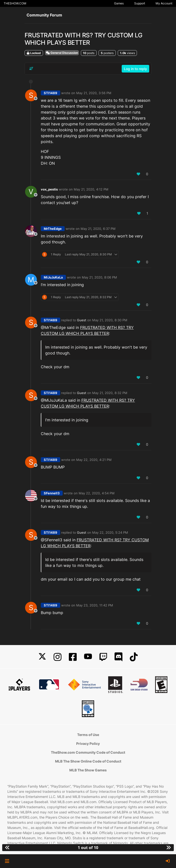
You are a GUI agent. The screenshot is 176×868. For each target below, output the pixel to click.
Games (119, 3)
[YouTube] (88, 657)
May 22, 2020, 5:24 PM (110, 532)
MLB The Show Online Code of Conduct (88, 761)
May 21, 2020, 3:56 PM (94, 93)
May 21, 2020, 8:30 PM (110, 320)
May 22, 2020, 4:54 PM (97, 493)
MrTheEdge (53, 229)
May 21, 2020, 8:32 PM (110, 393)
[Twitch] (103, 657)
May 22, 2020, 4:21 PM (94, 460)
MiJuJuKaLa (53, 277)
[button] (7, 861)
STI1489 (51, 93)
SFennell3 (52, 493)
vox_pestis (49, 189)
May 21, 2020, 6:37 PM (98, 229)
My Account (164, 3)
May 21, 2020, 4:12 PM (91, 189)
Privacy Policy (88, 743)
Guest (82, 320)
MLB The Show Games (88, 770)
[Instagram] (58, 657)
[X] (42, 657)
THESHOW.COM (15, 3)
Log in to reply (135, 69)
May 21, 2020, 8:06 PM (99, 277)
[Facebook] (73, 657)
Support (140, 3)
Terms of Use (88, 735)
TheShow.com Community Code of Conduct (88, 752)
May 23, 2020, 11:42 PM (95, 605)
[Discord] (118, 657)
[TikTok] (134, 657)
